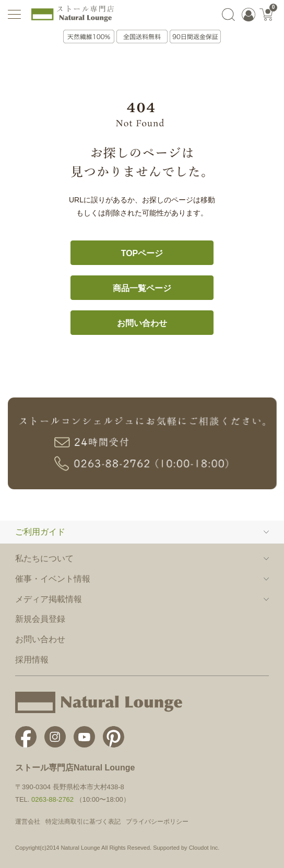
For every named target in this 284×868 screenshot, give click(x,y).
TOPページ (142, 253)
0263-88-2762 (52, 799)
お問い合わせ (142, 323)
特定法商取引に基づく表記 (83, 822)
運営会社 (28, 822)
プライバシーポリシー (157, 822)
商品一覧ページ (142, 288)
